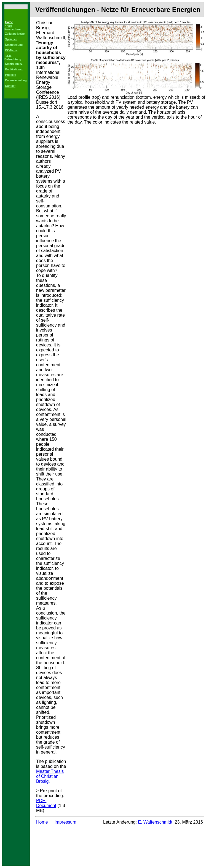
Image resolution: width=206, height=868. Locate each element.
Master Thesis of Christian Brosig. (50, 776)
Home (42, 822)
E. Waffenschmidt (155, 822)
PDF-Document (46, 803)
